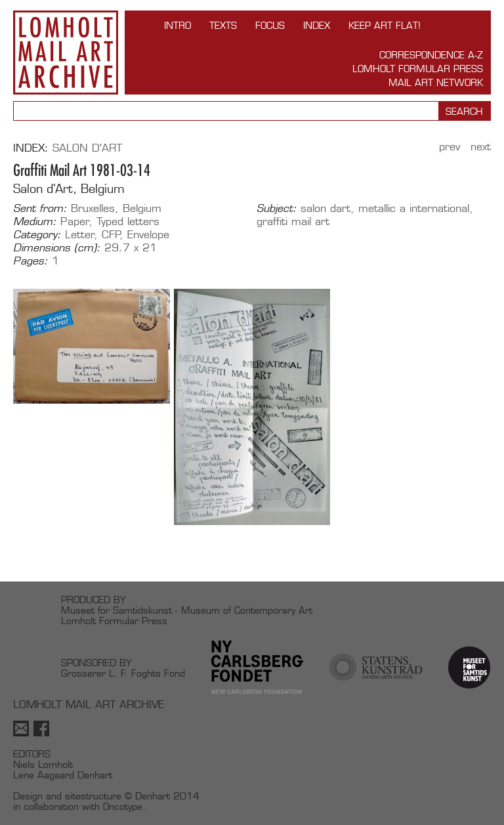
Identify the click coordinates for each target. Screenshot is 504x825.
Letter (80, 235)
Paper (75, 222)
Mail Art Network (436, 82)
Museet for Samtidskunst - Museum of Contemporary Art (187, 610)
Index (317, 25)
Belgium (142, 208)
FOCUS (270, 25)
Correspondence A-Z (431, 55)
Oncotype (123, 806)
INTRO (178, 25)
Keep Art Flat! (385, 25)
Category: (37, 235)
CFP (111, 235)
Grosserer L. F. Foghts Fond (123, 673)
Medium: (35, 222)
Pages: (31, 261)
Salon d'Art (87, 148)
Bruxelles (93, 208)
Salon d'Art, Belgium (69, 189)
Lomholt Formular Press (418, 69)
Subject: (277, 209)
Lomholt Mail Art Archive (66, 53)
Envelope (148, 235)
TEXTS (223, 25)
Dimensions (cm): (57, 248)
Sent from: (40, 209)
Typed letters (128, 222)
